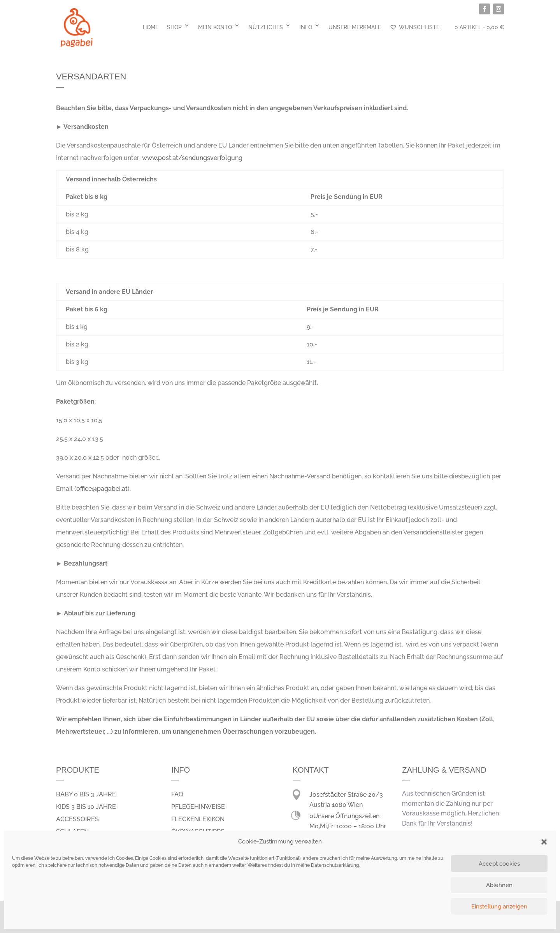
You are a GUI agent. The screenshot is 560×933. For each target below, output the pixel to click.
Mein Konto (215, 27)
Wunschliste (414, 27)
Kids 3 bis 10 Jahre (86, 807)
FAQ (177, 794)
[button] (544, 842)
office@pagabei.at (102, 489)
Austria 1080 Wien (336, 805)
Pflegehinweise (198, 807)
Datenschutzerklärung (335, 865)
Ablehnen (499, 885)
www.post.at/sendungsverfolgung (192, 158)
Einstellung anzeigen (499, 907)
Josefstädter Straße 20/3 (346, 795)
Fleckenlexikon (198, 819)
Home (151, 27)
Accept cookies (499, 864)
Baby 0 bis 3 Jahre (86, 794)
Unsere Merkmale (355, 27)
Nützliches (266, 27)
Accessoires (77, 819)
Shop (174, 27)
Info (306, 27)
